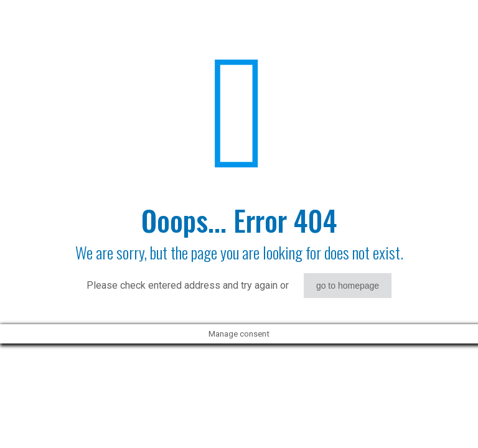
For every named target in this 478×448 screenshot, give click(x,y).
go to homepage (348, 286)
